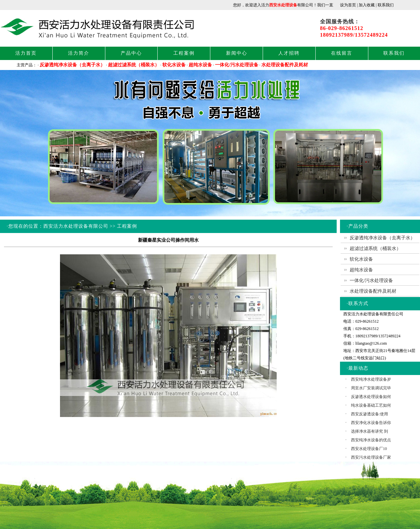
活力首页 (26, 53)
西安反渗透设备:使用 (369, 414)
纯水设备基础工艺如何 (371, 405)
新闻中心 (237, 53)
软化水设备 (174, 65)
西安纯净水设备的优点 (371, 440)
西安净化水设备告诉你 (371, 423)
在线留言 (342, 53)
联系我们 (394, 53)
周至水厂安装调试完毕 (371, 388)
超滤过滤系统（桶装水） (134, 65)
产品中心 (131, 53)
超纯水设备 (200, 65)
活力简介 (79, 53)
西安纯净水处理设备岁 (371, 379)
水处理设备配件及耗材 (285, 65)
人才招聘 (289, 53)
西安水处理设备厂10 (369, 449)
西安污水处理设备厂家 (371, 457)
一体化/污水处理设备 (237, 65)
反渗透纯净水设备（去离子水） (72, 65)
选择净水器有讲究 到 (369, 431)
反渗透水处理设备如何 (371, 397)
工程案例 (184, 53)
